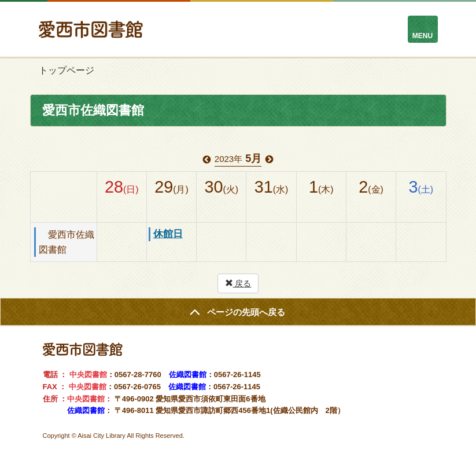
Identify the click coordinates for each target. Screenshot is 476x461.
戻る (238, 283)
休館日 (168, 234)
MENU (423, 36)
